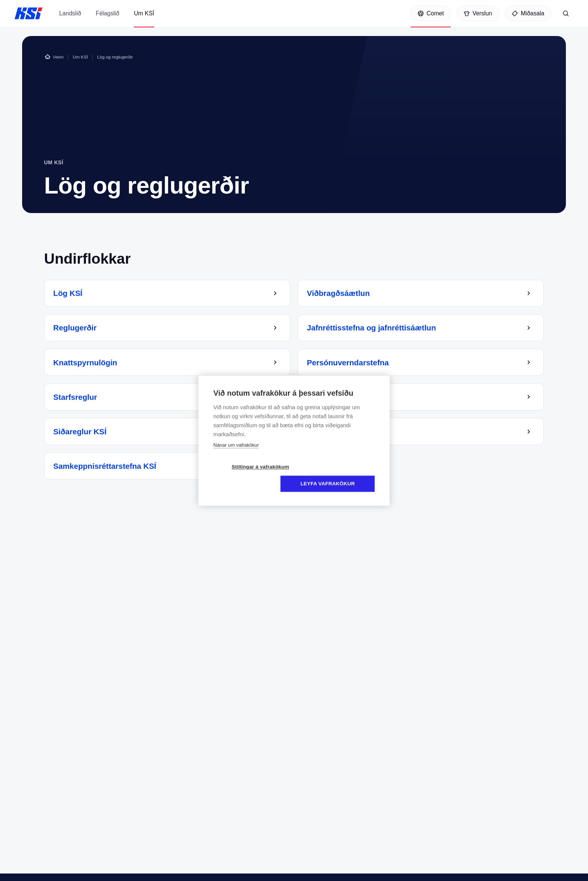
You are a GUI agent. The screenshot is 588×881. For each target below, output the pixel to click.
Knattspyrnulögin (87, 364)
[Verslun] (478, 14)
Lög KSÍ (70, 295)
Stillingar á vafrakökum (251, 475)
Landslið (70, 20)
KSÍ (28, 14)
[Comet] (431, 14)
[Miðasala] (528, 14)
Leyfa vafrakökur (337, 475)
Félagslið (107, 20)
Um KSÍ (144, 20)
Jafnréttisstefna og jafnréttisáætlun (373, 330)
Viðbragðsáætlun (340, 295)
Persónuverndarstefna (349, 364)
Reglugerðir (77, 330)
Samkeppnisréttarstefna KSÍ (106, 468)
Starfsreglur (77, 399)
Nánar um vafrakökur (236, 454)
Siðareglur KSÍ (82, 433)
